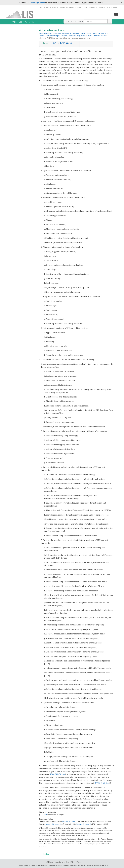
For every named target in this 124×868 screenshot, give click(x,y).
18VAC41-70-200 (57, 774)
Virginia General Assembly (48, 8)
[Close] (122, 2)
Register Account (104, 8)
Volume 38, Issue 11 (53, 824)
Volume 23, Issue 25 (70, 821)
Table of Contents (46, 33)
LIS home (92, 8)
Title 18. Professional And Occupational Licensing (72, 33)
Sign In (109, 865)
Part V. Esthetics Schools (97, 36)
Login (115, 8)
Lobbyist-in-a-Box (62, 862)
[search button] (110, 21)
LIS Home (50, 862)
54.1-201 (44, 815)
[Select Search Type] (74, 21)
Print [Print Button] (56, 43)
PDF (62, 43)
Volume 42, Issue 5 (83, 824)
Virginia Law (23, 22)
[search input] (96, 21)
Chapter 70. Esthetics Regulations (73, 36)
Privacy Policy (82, 8)
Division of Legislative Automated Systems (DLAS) (90, 865)
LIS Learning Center (36, 3)
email (69, 43)
